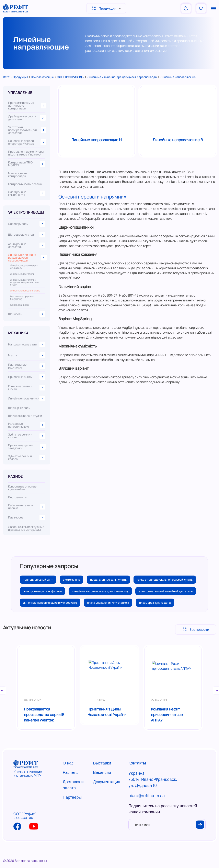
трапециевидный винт (39, 580)
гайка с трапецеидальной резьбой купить (52, 592)
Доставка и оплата (73, 797)
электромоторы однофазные (111, 592)
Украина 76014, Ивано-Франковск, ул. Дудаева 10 (153, 792)
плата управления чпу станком (109, 615)
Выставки (102, 776)
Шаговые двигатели (27, 235)
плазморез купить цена (157, 615)
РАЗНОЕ (15, 476)
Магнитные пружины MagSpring (22, 298)
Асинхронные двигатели (27, 245)
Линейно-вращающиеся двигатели (24, 267)
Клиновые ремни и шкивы (27, 388)
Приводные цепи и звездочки (27, 447)
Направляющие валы (27, 344)
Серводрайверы (20, 305)
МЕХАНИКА (18, 333)
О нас (68, 776)
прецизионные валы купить (111, 580)
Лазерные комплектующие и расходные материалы (26, 528)
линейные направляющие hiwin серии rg (50, 615)
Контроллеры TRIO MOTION (27, 164)
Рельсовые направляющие (27, 425)
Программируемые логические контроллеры (27, 106)
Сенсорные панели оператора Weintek (27, 142)
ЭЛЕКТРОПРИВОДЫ (26, 212)
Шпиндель (27, 314)
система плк (73, 580)
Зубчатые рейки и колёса (27, 458)
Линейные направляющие (25, 291)
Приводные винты (27, 377)
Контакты (137, 776)
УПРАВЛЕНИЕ (20, 93)
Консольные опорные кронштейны (22, 488)
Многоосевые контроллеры (18, 175)
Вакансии (102, 785)
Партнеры (72, 810)
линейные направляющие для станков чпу (52, 603)
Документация (107, 794)
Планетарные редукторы (27, 366)
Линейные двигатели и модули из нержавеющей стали (24, 282)
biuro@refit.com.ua (147, 808)
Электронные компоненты (27, 193)
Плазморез (27, 517)
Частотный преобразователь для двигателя (27, 130)
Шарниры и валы (19, 408)
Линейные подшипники (27, 398)
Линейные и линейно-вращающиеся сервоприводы (27, 258)
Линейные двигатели (22, 274)
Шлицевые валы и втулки (25, 416)
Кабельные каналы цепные (27, 507)
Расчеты (71, 785)
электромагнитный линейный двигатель (119, 603)
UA (201, 8)
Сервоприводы (27, 224)
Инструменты (17, 497)
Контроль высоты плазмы (25, 184)
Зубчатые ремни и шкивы (27, 436)
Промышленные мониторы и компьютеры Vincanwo (26, 153)
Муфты (27, 355)
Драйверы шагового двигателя (27, 118)
